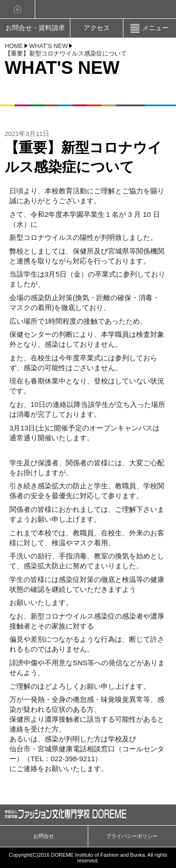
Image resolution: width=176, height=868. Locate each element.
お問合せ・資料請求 (35, 28)
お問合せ (44, 836)
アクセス (97, 28)
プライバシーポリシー (132, 836)
